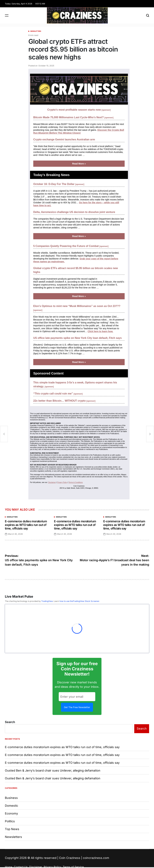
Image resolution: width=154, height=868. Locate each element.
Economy (11, 813)
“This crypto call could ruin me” (58, 394)
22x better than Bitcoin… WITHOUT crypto (64, 401)
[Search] (148, 15)
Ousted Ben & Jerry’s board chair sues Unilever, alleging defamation (53, 770)
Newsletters (36, 31)
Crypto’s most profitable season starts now (79, 110)
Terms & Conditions (76, 482)
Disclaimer (52, 482)
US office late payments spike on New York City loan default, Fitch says (77, 338)
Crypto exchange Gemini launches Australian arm (64, 139)
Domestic (12, 806)
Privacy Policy (62, 482)
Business (11, 798)
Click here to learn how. (100, 331)
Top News (12, 829)
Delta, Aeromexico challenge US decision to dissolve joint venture (74, 212)
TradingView (47, 601)
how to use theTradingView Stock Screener (79, 601)
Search (10, 722)
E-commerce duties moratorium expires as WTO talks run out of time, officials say (26, 525)
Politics (10, 821)
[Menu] (7, 15)
